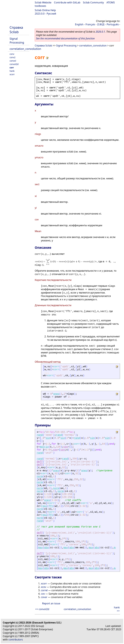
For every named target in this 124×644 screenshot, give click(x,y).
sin (48, 438)
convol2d (14, 64)
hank (12, 71)
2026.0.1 (100, 32)
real (44, 506)
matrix (44, 447)
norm (40, 477)
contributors (16, 640)
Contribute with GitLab (67, 2)
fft (51, 506)
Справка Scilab (16, 30)
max (41, 548)
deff (40, 462)
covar (44, 597)
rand (40, 435)
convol (13, 61)
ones (56, 394)
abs (46, 548)
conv (12, 54)
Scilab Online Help (45, 10)
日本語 (101, 24)
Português (113, 24)
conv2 (13, 57)
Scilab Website (43, 2)
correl (44, 590)
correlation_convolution (25, 49)
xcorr (12, 74)
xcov (43, 587)
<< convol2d (42, 609)
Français (90, 24)
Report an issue (51, 603)
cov (66, 447)
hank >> (117, 609)
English (79, 24)
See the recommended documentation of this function (65, 38)
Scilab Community (93, 2)
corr (12, 68)
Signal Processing (17, 40)
